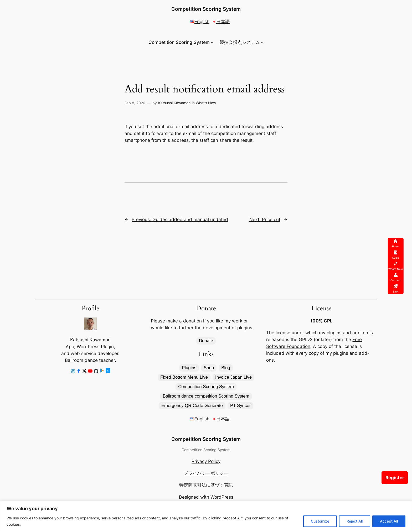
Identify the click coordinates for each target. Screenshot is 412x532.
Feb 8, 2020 (135, 103)
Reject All (355, 521)
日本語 (221, 22)
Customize (320, 521)
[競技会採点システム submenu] (262, 42)
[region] (206, 516)
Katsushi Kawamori (174, 103)
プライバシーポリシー (206, 473)
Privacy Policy (206, 461)
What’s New (206, 103)
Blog (226, 368)
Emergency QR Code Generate (192, 406)
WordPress (222, 497)
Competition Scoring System (206, 9)
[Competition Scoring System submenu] (212, 42)
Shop (209, 368)
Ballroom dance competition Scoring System (206, 396)
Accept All (389, 521)
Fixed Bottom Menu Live (184, 377)
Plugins (189, 368)
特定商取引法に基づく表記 (206, 485)
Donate (206, 341)
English (200, 22)
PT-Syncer (240, 406)
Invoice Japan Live (233, 377)
